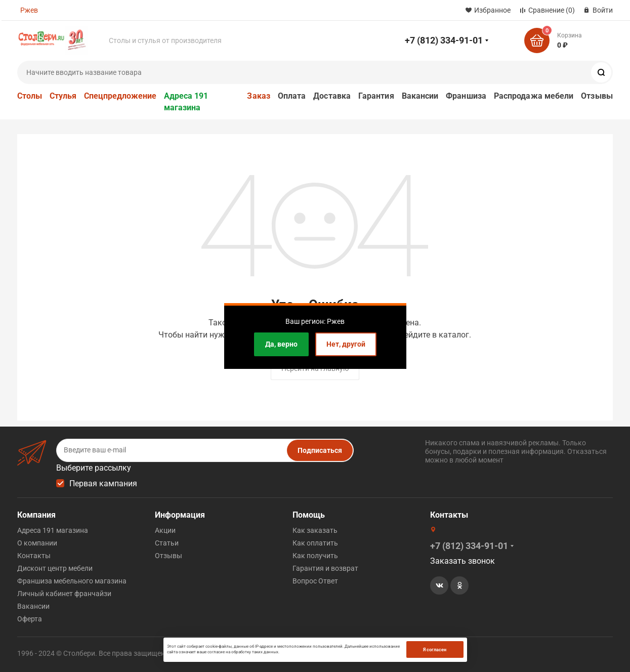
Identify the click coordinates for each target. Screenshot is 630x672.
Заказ (258, 96)
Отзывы (597, 96)
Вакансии (420, 96)
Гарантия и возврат (325, 568)
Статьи (167, 543)
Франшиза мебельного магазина (72, 581)
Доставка (332, 96)
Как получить (315, 556)
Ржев (29, 10)
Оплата (292, 96)
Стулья (63, 96)
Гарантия (376, 96)
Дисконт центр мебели (55, 568)
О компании (37, 543)
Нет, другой (346, 344)
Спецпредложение (120, 96)
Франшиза (466, 96)
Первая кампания (103, 484)
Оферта (30, 619)
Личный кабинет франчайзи (64, 594)
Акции (165, 530)
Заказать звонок (463, 561)
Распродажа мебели (534, 96)
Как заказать (315, 530)
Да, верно (281, 344)
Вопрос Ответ (315, 581)
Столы (30, 96)
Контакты (34, 556)
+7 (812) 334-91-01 (444, 40)
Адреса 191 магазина (186, 102)
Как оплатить (315, 543)
